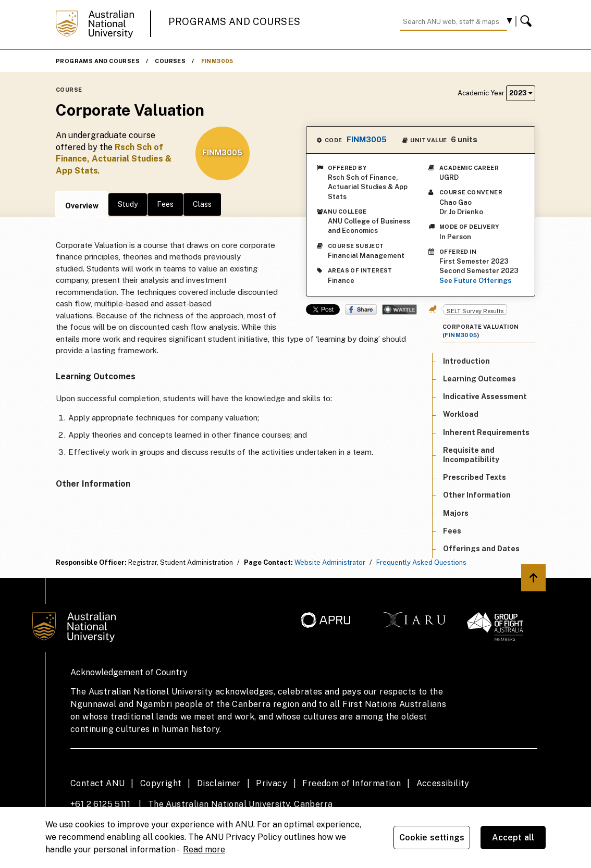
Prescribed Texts (475, 477)
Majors (456, 513)
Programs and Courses (235, 22)
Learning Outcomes (479, 379)
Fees (165, 204)
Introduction (466, 361)
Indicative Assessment (485, 396)
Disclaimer (219, 783)
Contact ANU (97, 783)
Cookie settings (432, 838)
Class (202, 204)
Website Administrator (330, 562)
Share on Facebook (361, 309)
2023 (521, 93)
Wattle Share (399, 309)
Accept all (513, 838)
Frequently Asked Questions (421, 562)
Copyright (161, 783)
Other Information (477, 495)
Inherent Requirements (486, 432)
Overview (82, 206)
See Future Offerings (475, 281)
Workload (461, 414)
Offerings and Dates (481, 549)
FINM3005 (217, 61)
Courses (170, 61)
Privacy (272, 783)
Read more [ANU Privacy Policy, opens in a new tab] (204, 850)
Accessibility (443, 783)
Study (128, 204)
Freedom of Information (352, 783)
